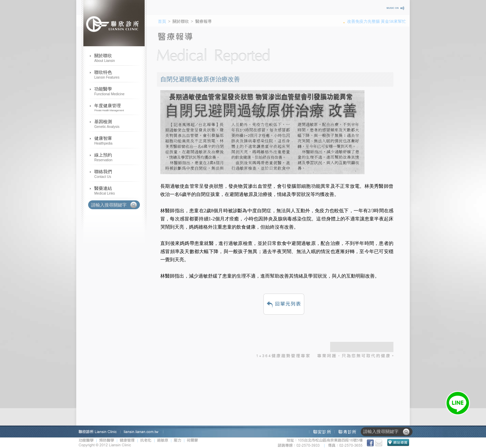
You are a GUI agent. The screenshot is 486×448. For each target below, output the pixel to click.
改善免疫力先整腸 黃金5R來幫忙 (377, 21)
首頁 (162, 21)
